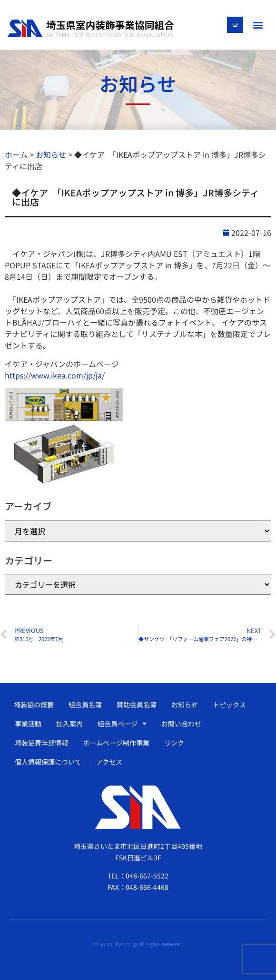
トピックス (229, 704)
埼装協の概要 (34, 704)
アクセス (109, 762)
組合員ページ (122, 724)
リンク (174, 743)
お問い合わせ (181, 724)
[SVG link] (91, 29)
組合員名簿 (85, 704)
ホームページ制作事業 (116, 743)
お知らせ (185, 704)
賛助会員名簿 (137, 704)
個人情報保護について (48, 762)
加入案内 (69, 724)
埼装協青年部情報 (41, 743)
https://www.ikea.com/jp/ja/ (55, 375)
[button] (258, 25)
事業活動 (28, 724)
